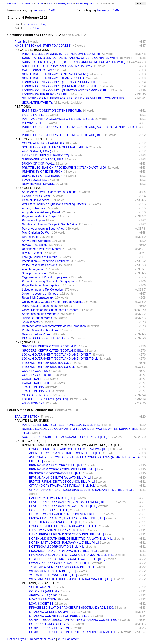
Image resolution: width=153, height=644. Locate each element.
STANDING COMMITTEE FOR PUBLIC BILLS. (60, 616)
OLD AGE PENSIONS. (37, 395)
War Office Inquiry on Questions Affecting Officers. (54, 204)
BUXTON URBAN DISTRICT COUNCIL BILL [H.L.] (62, 482)
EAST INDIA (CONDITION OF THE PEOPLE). (52, 111)
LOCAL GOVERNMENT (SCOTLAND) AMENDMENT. (57, 355)
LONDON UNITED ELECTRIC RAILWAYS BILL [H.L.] (64, 526)
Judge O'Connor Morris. (37, 318)
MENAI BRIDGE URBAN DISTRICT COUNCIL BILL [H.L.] (67, 534)
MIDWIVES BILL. (33, 123)
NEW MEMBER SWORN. (39, 184)
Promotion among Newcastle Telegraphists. (50, 281)
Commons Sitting (35, 24)
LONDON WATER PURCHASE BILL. (46, 94)
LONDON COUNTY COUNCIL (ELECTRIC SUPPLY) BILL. (60, 82)
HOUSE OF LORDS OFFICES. (49, 624)
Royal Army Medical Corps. (40, 216)
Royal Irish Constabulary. (38, 298)
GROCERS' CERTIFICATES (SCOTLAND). (50, 346)
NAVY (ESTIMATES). (43, 599)
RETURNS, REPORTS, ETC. (34, 139)
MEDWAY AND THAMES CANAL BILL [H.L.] (58, 530)
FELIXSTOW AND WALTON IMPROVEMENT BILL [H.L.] (66, 514)
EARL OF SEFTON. (28, 417)
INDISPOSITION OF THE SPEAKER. (46, 338)
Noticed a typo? (18, 639)
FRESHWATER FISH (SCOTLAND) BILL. (49, 367)
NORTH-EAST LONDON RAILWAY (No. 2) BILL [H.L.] (64, 543)
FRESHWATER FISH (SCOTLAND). (45, 363)
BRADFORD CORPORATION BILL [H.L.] (56, 473)
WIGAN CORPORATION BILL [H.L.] (53, 571)
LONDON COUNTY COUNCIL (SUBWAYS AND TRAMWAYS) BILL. (66, 90)
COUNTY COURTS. (35, 371)
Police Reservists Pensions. (40, 265)
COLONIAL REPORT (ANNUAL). (43, 143)
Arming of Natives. (34, 208)
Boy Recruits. (31, 237)
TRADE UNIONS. (33, 387)
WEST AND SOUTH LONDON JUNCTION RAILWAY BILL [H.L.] (71, 579)
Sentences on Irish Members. (41, 314)
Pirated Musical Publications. (41, 330)
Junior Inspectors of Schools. (41, 294)
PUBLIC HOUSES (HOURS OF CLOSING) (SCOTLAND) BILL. (63, 135)
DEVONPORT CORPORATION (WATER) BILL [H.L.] (63, 506)
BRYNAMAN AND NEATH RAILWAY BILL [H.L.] (60, 478)
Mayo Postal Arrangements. (40, 306)
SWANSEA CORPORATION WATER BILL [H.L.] (60, 563)
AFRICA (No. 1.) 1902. (44, 595)
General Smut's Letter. (36, 196)
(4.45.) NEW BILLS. (28, 342)
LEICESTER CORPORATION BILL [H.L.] (56, 522)
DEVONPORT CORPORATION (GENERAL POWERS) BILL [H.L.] (72, 502)
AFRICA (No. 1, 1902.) (37, 151)
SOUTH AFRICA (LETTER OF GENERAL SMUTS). (55, 147)
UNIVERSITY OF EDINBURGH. (43, 172)
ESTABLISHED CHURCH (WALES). (45, 399)
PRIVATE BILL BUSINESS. (32, 50)
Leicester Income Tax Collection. (43, 290)
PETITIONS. (23, 107)
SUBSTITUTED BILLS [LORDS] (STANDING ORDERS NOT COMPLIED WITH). (74, 62)
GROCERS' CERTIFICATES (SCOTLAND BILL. (53, 351)
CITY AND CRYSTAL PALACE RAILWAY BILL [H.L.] (63, 486)
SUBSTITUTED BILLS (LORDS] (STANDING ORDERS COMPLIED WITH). (71, 58)
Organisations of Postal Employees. (45, 277)
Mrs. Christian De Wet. (37, 233)
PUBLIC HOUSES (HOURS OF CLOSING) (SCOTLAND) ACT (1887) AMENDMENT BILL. (80, 127)
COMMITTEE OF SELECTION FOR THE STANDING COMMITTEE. (73, 620)
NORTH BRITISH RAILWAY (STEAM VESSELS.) (54, 78)
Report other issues (43, 639)
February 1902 (65, 3)
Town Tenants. (31, 322)
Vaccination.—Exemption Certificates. (46, 261)
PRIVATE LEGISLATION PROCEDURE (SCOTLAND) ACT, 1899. (64, 168)
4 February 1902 (85, 3)
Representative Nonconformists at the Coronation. (54, 326)
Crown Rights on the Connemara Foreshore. (51, 310)
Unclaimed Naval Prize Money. (42, 249)
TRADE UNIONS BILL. (37, 391)
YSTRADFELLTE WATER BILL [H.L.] (53, 575)
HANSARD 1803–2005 (20, 3)
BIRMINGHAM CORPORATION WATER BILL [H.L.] (63, 469)
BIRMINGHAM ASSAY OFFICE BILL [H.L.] (57, 465)
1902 (50, 3)
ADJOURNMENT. (33, 403)
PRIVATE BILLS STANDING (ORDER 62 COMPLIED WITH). (61, 54)
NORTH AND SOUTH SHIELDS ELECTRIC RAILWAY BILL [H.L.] (71, 539)
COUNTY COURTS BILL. (38, 375)
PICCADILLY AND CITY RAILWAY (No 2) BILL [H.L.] (63, 551)
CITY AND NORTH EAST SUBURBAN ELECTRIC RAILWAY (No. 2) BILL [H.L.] (81, 490)
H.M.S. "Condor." (33, 253)
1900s (40, 3)
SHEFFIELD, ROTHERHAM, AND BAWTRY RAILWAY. (57, 66)
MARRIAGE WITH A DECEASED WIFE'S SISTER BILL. (58, 119)
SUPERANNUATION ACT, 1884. (43, 159)
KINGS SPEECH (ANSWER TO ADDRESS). (44, 46)
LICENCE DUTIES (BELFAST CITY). (46, 155)
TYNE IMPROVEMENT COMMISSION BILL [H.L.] (62, 567)
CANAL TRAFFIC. (34, 379)
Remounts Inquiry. (34, 220)
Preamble (21, 42)
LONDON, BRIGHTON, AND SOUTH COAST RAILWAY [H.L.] (69, 449)
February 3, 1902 (45, 10)
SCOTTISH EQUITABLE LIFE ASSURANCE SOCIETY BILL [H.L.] (65, 437)
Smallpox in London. (35, 273)
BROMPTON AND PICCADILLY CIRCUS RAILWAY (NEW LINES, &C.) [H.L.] (72, 445)
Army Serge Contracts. (37, 241)
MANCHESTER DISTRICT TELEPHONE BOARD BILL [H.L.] (61, 425)
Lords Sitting (32, 28)
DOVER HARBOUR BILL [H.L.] (49, 510)
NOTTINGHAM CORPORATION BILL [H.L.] (57, 547)
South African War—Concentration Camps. (50, 192)
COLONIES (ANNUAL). (44, 591)
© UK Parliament (68, 639)
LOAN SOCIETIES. (35, 180)
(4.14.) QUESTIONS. (28, 188)
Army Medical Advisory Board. (41, 212)
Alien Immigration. (34, 269)
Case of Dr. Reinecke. (36, 200)
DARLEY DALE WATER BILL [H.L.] (52, 498)
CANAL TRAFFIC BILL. (37, 383)
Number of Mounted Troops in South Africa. (50, 224)
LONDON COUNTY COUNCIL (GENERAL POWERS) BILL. (61, 86)
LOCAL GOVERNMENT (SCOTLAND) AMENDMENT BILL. (60, 359)
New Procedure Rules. (37, 334)
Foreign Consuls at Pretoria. (40, 257)
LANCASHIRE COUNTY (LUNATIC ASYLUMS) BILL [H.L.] (67, 518)
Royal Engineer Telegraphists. (41, 285)
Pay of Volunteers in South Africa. (44, 229)
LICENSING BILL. (34, 115)
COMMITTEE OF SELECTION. (49, 628)
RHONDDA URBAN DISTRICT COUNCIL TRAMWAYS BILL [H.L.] (72, 555)
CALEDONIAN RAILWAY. (38, 70)
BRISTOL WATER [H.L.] (30, 441)
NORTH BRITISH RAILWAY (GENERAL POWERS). (55, 74)
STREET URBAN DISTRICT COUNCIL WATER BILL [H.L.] (67, 559)
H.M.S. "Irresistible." (35, 245)
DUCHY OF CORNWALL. (39, 164)
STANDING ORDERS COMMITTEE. (53, 612)
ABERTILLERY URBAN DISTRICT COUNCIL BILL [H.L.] (66, 453)
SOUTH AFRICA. (40, 587)
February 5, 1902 (108, 10)
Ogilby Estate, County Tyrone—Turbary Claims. (53, 302)
